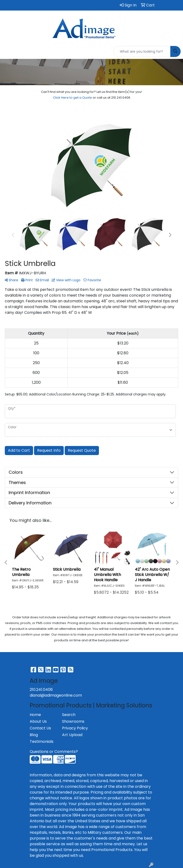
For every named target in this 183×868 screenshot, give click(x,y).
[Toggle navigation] (7, 51)
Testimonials (42, 741)
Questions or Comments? (54, 752)
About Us (38, 721)
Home (35, 715)
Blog (34, 735)
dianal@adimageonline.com (56, 695)
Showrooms (73, 721)
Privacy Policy (75, 728)
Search (69, 715)
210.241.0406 (41, 690)
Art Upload (72, 735)
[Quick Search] (142, 51)
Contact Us (40, 728)
